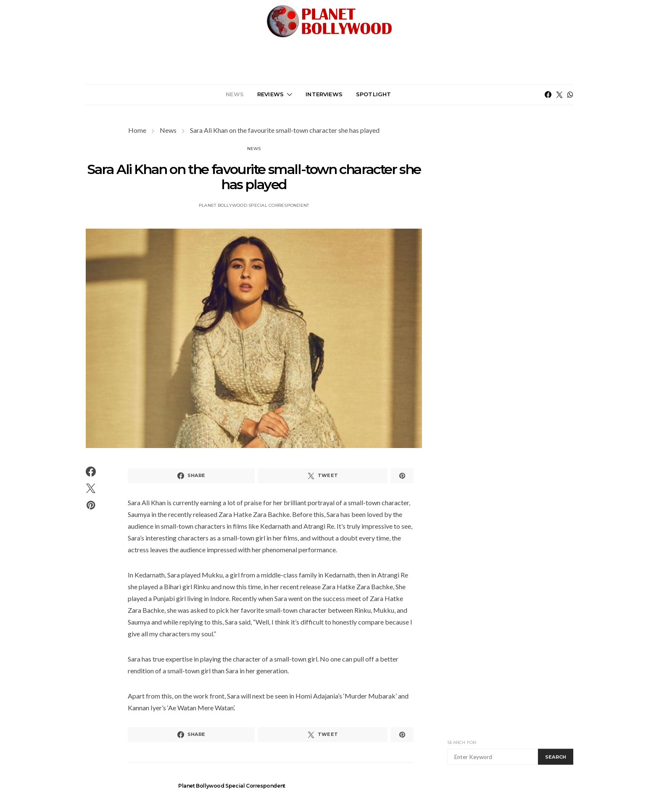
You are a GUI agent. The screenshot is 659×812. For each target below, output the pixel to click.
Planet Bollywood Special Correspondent (254, 205)
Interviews (324, 94)
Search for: (462, 742)
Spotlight (373, 94)
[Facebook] (548, 95)
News (235, 94)
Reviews (270, 94)
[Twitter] (559, 95)
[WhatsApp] (570, 95)
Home (137, 130)
